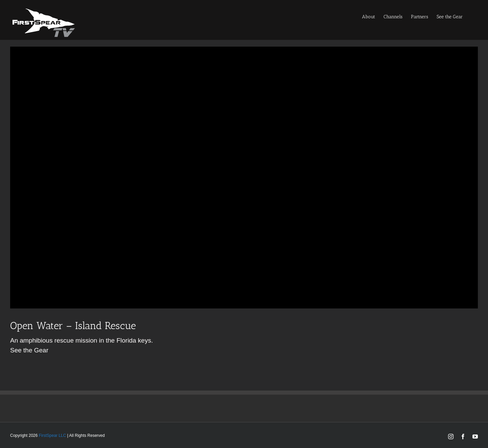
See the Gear (29, 350)
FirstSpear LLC (53, 435)
